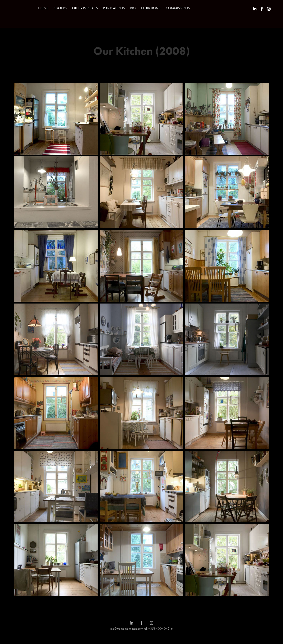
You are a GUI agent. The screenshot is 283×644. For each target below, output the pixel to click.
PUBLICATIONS (114, 8)
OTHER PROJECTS (85, 8)
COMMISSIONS (178, 8)
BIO (133, 8)
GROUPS (60, 8)
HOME (43, 8)
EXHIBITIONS (151, 8)
